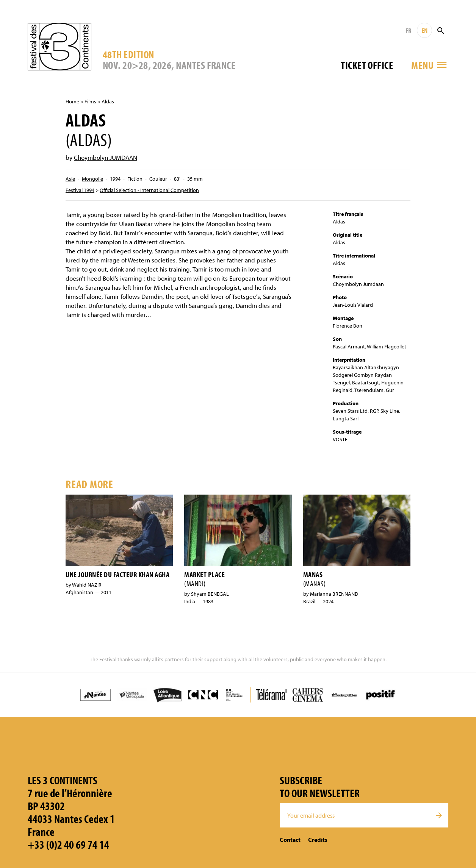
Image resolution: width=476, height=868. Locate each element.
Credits (318, 840)
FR (408, 30)
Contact (290, 840)
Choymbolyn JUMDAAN (106, 157)
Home (72, 101)
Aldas (108, 101)
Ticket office (367, 65)
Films (90, 101)
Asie (70, 179)
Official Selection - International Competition (149, 190)
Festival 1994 (80, 190)
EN (424, 30)
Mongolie (92, 179)
